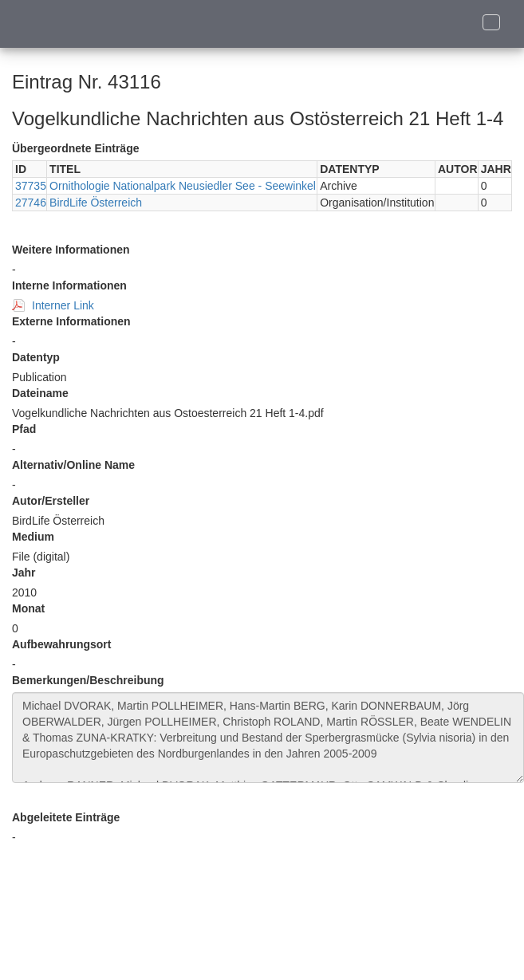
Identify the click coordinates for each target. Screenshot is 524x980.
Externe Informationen (71, 321)
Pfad (24, 429)
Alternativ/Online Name (73, 465)
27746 (31, 203)
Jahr (24, 573)
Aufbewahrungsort (61, 644)
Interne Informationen (69, 285)
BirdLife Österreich (96, 203)
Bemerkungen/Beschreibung (88, 680)
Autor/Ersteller (51, 501)
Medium (33, 537)
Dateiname (40, 393)
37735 (31, 186)
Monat (28, 608)
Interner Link (63, 305)
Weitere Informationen (71, 250)
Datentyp (36, 357)
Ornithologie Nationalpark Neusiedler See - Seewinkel (183, 186)
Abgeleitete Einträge (66, 817)
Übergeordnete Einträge (75, 148)
